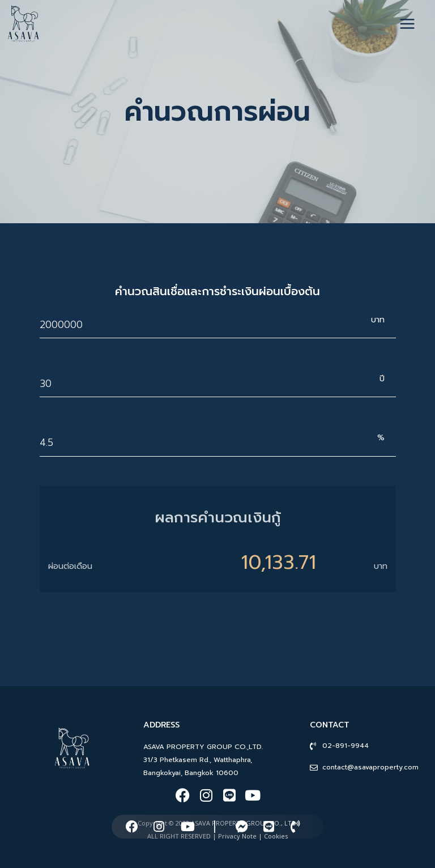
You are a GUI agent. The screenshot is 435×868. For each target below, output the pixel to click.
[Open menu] (413, 24)
